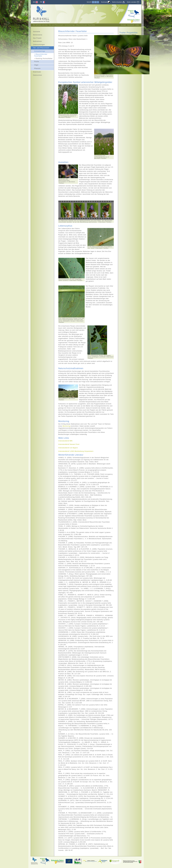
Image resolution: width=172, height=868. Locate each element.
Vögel (35, 65)
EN (34, 2)
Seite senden (132, 2)
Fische (35, 61)
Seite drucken (117, 2)
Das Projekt (36, 38)
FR (41, 2)
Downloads (36, 72)
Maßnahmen (36, 41)
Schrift (89, 2)
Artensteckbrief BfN (65, 441)
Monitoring (67, 426)
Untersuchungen (38, 44)
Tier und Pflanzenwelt (56, 25)
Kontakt (123, 25)
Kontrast (104, 2)
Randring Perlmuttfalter (42, 58)
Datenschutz (36, 75)
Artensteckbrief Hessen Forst (69, 444)
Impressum (131, 25)
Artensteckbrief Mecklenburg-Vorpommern (76, 451)
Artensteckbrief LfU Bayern (68, 448)
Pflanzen (36, 68)
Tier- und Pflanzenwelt (40, 47)
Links (137, 25)
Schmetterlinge (70, 25)
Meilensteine (37, 35)
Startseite (35, 31)
